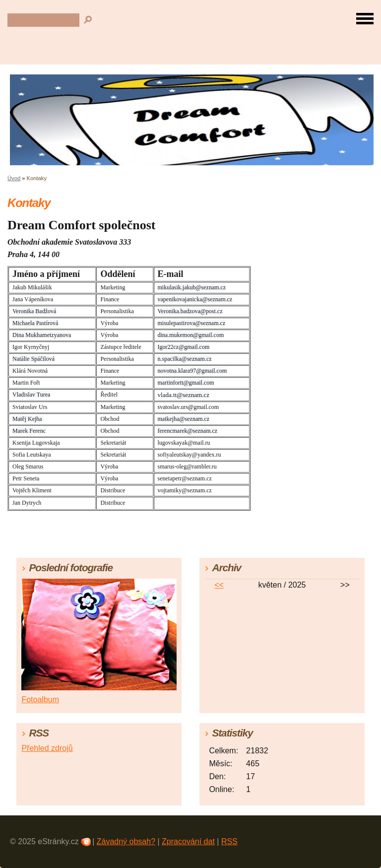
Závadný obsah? (126, 841)
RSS (229, 841)
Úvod (14, 178)
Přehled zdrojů (47, 748)
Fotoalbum (40, 700)
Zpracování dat (188, 841)
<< (219, 585)
